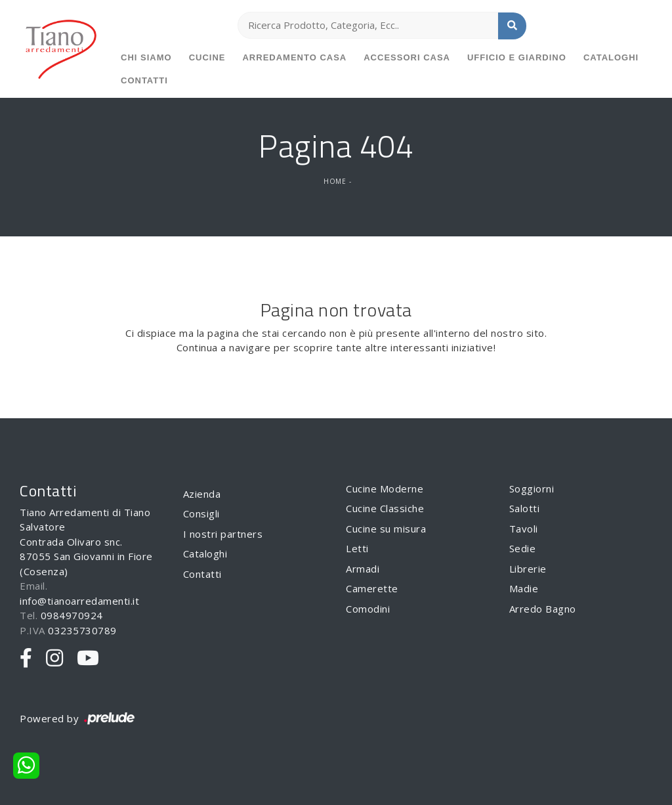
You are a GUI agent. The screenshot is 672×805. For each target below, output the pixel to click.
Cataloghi (611, 57)
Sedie (523, 548)
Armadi (363, 569)
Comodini (368, 609)
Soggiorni (532, 489)
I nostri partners (223, 534)
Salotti (525, 508)
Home (335, 181)
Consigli (201, 513)
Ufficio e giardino (517, 57)
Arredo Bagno (543, 609)
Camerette (372, 588)
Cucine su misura (386, 529)
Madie (524, 588)
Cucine (207, 57)
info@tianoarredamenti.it (79, 601)
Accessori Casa (407, 57)
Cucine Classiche (385, 508)
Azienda (202, 494)
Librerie (528, 569)
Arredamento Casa (294, 57)
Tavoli (524, 529)
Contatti (144, 80)
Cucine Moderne (385, 489)
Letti (357, 548)
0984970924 (72, 615)
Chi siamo (146, 57)
